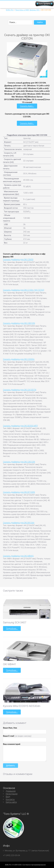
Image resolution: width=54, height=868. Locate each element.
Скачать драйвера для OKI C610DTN (20, 390)
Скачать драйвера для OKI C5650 (18, 259)
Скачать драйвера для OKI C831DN (19, 462)
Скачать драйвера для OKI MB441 (18, 556)
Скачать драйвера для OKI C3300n (19, 359)
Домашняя (11, 791)
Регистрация (12, 794)
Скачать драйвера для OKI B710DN (19, 492)
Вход (8, 796)
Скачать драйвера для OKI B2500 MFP (20, 426)
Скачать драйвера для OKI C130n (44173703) (24, 290)
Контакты (10, 799)
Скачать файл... (27, 106)
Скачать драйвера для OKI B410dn (19, 523)
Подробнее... (12, 628)
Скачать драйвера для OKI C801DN (19, 323)
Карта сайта (11, 802)
